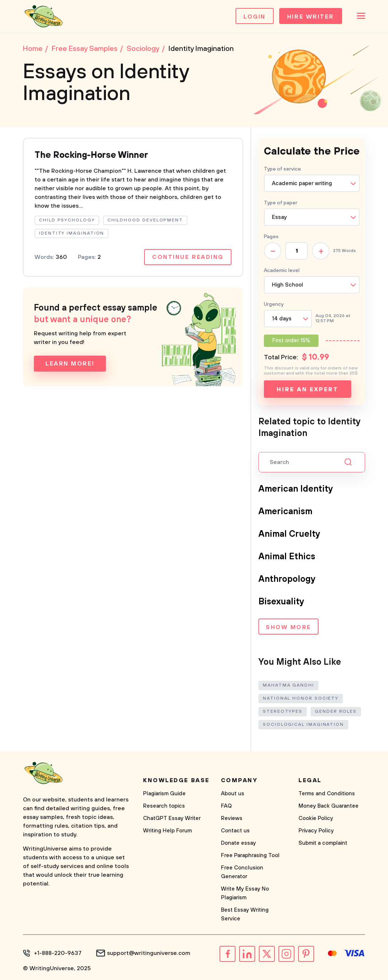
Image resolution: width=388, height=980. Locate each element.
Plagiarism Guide (164, 794)
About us (233, 794)
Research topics (164, 806)
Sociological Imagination (303, 725)
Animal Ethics (287, 557)
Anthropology (287, 579)
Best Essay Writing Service (245, 914)
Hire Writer (311, 17)
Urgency (274, 304)
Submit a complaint (323, 843)
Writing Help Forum (167, 831)
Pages (271, 237)
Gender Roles (336, 711)
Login (255, 17)
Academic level (282, 271)
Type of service (282, 169)
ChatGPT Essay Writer (172, 818)
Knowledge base (176, 780)
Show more (288, 627)
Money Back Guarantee (328, 806)
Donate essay (238, 843)
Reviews (232, 818)
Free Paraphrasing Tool (250, 855)
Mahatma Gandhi (288, 685)
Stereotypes (283, 711)
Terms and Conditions (327, 794)
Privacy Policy (316, 831)
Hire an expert (307, 389)
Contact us (235, 831)
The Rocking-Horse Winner (91, 155)
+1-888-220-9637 (58, 953)
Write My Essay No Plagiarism (245, 893)
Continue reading (188, 257)
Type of (281, 203)
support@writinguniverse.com (149, 953)
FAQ (226, 806)
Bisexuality (281, 602)
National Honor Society (301, 698)
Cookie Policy (316, 818)
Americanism (285, 512)
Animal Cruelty (289, 534)
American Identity (296, 489)
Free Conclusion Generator (242, 872)
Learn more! (70, 364)
